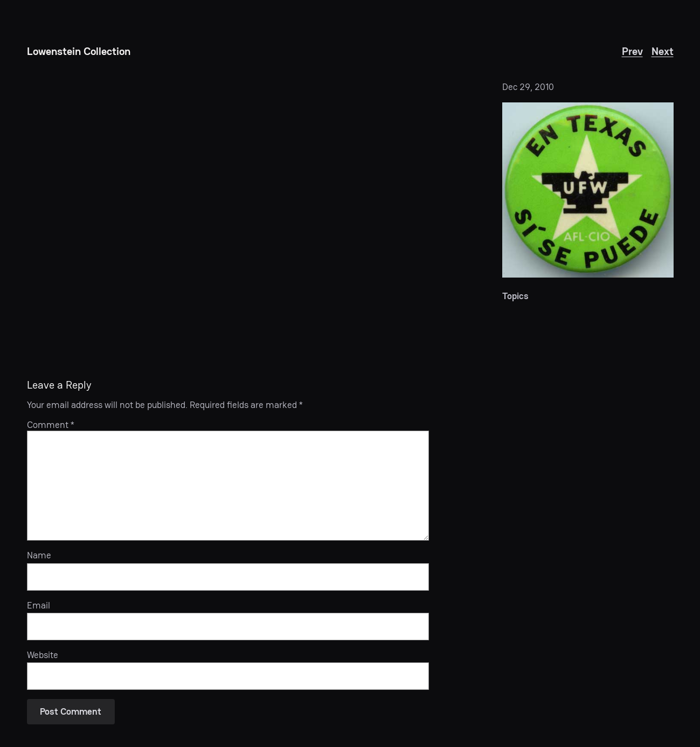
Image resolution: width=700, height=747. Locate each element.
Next (663, 51)
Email (39, 605)
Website (43, 655)
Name (39, 555)
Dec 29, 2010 (528, 87)
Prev (632, 51)
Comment (51, 425)
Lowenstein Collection (79, 51)
